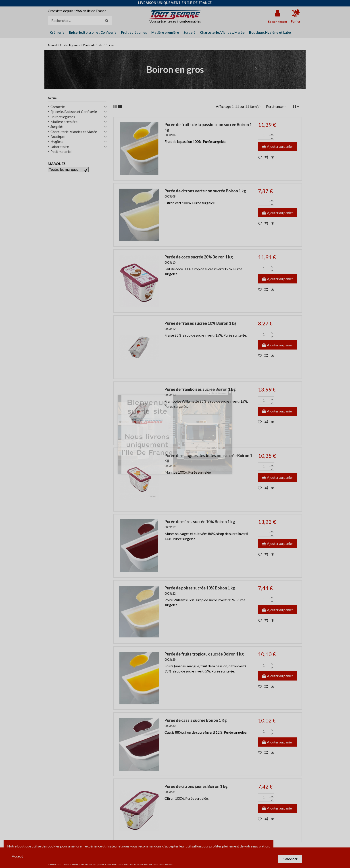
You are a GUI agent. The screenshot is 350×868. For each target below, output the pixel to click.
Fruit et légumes (63, 117)
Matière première (64, 122)
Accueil (53, 98)
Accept (17, 856)
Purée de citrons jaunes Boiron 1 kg (196, 786)
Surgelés (57, 126)
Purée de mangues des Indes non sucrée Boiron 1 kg (208, 458)
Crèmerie (58, 107)
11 (296, 106)
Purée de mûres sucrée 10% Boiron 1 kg (200, 522)
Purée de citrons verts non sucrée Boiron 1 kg (205, 191)
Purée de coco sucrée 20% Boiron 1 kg (199, 257)
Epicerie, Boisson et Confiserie (74, 111)
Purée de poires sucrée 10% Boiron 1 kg (200, 588)
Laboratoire (60, 147)
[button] (270, 32)
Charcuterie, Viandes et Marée (74, 132)
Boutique (57, 136)
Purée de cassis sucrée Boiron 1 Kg (196, 720)
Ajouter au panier (277, 146)
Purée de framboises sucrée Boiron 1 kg (200, 389)
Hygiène (57, 141)
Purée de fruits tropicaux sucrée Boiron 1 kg (204, 654)
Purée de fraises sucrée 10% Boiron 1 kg (201, 323)
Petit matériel (61, 151)
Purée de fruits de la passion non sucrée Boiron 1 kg (208, 127)
